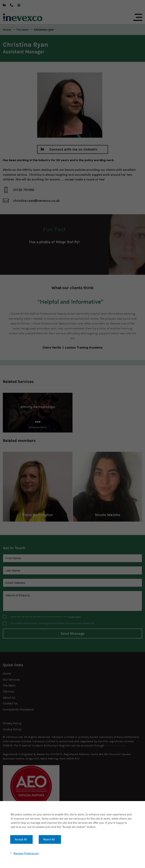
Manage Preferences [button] (26, 853)
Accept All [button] (21, 839)
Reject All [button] (49, 839)
